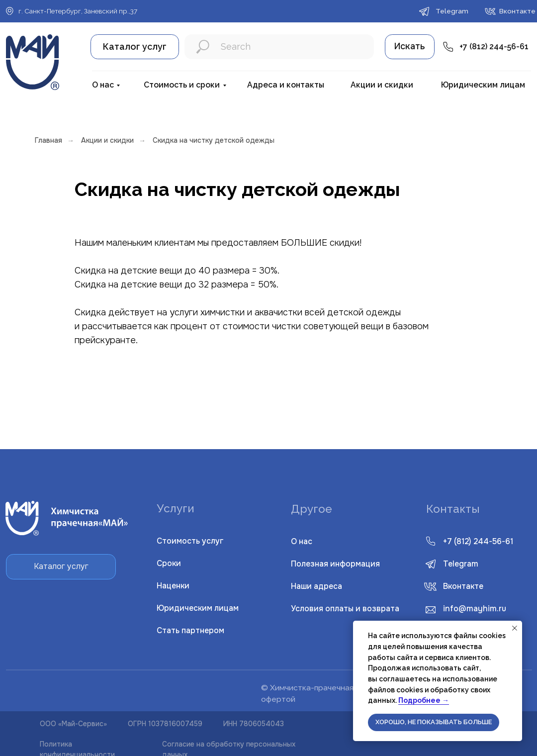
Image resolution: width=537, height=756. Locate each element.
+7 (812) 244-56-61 (494, 47)
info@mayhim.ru (475, 609)
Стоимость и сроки (182, 85)
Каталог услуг (135, 47)
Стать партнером (190, 631)
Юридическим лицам (483, 85)
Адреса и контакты (286, 85)
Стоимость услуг (190, 541)
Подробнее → (424, 700)
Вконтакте (463, 586)
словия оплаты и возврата (345, 609)
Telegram (461, 564)
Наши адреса (316, 586)
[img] (430, 587)
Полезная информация (335, 564)
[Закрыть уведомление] (515, 628)
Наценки (173, 586)
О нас (103, 85)
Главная (48, 140)
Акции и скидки (382, 85)
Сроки (169, 564)
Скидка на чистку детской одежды (214, 140)
